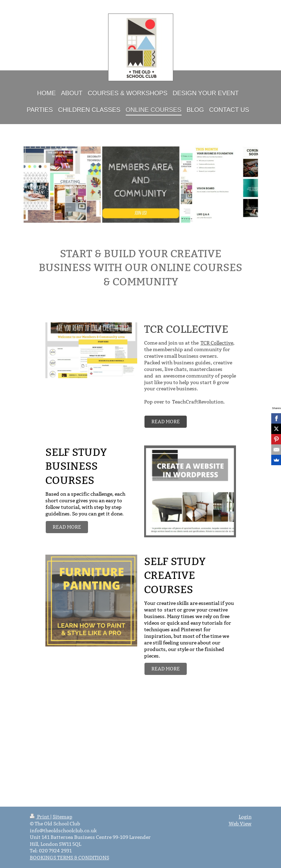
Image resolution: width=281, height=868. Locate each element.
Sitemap (63, 817)
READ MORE (166, 422)
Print (40, 817)
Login (245, 817)
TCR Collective (217, 343)
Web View (240, 824)
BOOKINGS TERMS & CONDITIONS (69, 858)
